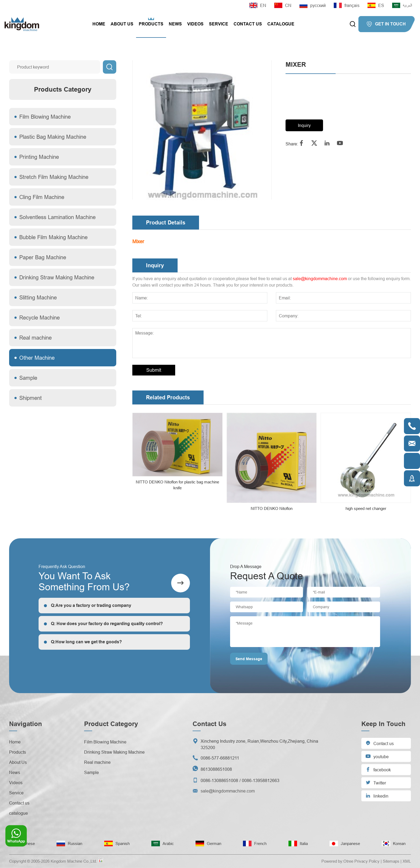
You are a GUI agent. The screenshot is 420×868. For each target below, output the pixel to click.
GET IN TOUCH (386, 24)
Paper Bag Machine (43, 257)
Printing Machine (39, 157)
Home (99, 24)
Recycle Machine (40, 317)
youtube (377, 756)
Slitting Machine (38, 297)
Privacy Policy (367, 861)
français (347, 5)
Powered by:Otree (337, 861)
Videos (195, 24)
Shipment (31, 398)
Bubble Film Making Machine (53, 237)
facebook (378, 769)
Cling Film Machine (42, 197)
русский (313, 5)
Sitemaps (391, 861)
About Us (122, 24)
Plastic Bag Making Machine (53, 137)
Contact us (248, 24)
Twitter (376, 782)
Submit (154, 370)
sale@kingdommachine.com (320, 279)
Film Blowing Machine (45, 117)
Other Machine (37, 358)
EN (258, 5)
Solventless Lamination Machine (57, 217)
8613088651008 (216, 769)
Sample (28, 378)
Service (219, 24)
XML (407, 861)
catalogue (281, 24)
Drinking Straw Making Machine (57, 277)
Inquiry (304, 125)
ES (376, 5)
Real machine (35, 338)
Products (151, 24)
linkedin (377, 796)
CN (283, 5)
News (175, 24)
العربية (402, 5)
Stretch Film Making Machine (54, 177)
